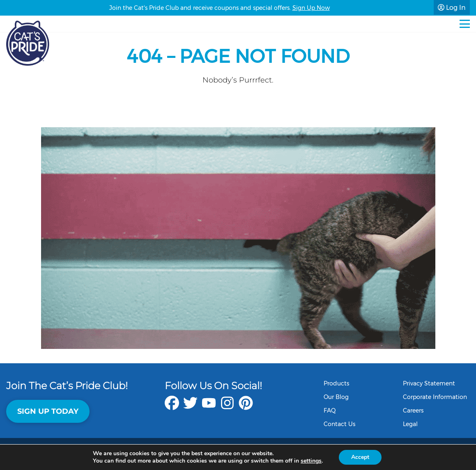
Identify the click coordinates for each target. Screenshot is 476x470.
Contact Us (339, 424)
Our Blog (336, 397)
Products (336, 383)
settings (311, 461)
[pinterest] (246, 407)
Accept (360, 457)
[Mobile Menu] (465, 24)
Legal (410, 424)
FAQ (330, 410)
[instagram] (227, 407)
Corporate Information (435, 397)
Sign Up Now (311, 8)
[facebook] (172, 407)
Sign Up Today (48, 411)
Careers (413, 410)
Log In (452, 8)
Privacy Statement (429, 383)
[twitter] (190, 407)
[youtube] (209, 407)
